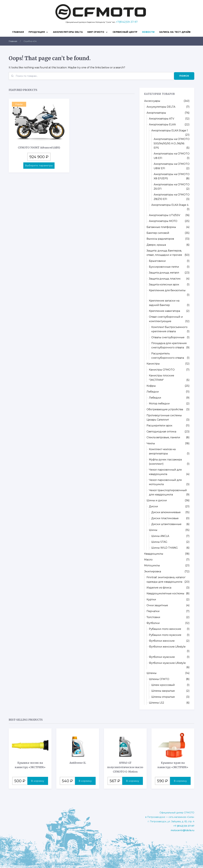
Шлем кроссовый (163, 685)
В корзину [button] (38, 781)
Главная (18, 32)
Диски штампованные (166, 524)
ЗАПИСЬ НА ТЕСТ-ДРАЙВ (175, 32)
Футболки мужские (162, 657)
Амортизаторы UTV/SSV (165, 215)
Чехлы (151, 443)
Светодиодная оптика (161, 432)
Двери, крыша (156, 245)
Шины (153, 530)
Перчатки (153, 611)
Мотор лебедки (159, 404)
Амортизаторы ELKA (162, 124)
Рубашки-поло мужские (165, 635)
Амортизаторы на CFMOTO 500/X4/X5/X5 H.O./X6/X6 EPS (172, 143)
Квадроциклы (154, 554)
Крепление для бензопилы (167, 290)
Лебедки (153, 392)
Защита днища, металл (164, 273)
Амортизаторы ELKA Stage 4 (170, 205)
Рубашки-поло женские (165, 629)
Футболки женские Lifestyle (167, 647)
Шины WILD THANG (165, 548)
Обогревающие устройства (165, 409)
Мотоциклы (152, 565)
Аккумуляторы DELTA (68, 32)
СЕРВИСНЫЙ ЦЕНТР (125, 32)
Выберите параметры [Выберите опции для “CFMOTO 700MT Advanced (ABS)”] (39, 166)
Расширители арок (159, 426)
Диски (153, 506)
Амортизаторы (156, 113)
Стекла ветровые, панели (163, 437)
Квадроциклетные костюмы (165, 593)
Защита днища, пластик (165, 279)
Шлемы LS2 (157, 703)
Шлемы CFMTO (159, 679)
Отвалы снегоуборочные (168, 337)
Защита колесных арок (164, 285)
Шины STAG (159, 542)
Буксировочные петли (164, 267)
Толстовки (153, 617)
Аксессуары (152, 101)
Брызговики (157, 261)
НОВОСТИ (148, 32)
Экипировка (153, 571)
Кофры (151, 386)
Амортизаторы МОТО (163, 221)
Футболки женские (162, 641)
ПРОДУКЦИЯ (37, 32)
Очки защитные (157, 605)
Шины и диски (157, 500)
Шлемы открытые (163, 697)
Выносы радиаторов (160, 239)
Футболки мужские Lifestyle (167, 663)
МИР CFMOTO (96, 32)
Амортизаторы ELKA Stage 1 (170, 131)
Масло (148, 560)
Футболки (153, 623)
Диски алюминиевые (166, 512)
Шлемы (152, 673)
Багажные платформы (161, 227)
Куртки (151, 599)
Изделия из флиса (159, 588)
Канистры (153, 364)
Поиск (184, 76)
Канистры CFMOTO (162, 370)
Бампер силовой (158, 233)
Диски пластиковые (165, 518)
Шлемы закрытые (163, 691)
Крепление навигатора (164, 311)
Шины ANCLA (160, 536)
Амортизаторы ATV (162, 119)
